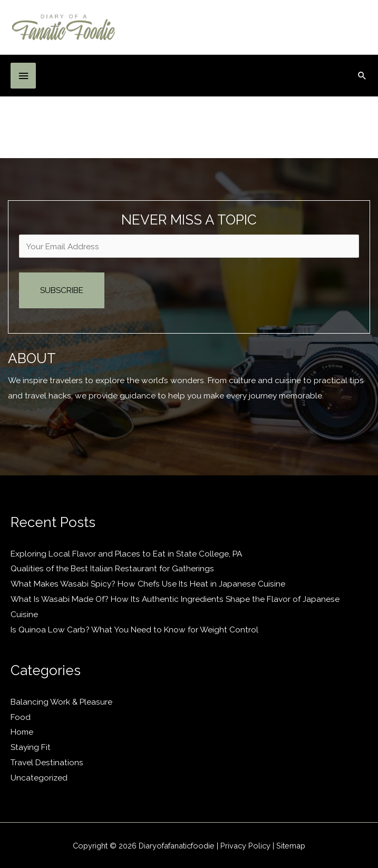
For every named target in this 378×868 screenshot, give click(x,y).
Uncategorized (39, 778)
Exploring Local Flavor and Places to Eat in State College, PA (126, 554)
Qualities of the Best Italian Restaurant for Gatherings (112, 568)
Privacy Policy (245, 846)
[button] (362, 75)
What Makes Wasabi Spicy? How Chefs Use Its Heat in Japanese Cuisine (148, 584)
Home (22, 732)
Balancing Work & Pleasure (61, 702)
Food (21, 717)
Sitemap (291, 846)
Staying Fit (31, 747)
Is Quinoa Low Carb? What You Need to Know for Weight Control (134, 630)
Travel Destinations (47, 762)
